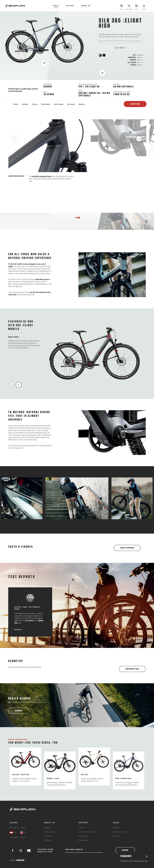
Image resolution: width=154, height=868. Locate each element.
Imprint (117, 836)
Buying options (135, 104)
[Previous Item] (16, 139)
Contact (48, 840)
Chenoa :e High (53, 779)
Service (82, 828)
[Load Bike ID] (129, 6)
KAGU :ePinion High (123, 779)
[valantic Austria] (17, 860)
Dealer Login (18, 828)
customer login (18, 837)
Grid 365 (85, 775)
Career (47, 828)
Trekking (133, 60)
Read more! (19, 629)
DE (13, 833)
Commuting (132, 58)
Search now (19, 711)
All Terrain (132, 62)
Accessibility (119, 832)
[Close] (147, 857)
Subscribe (125, 850)
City (134, 55)
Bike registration (87, 832)
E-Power (133, 65)
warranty (83, 836)
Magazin (48, 836)
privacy (117, 828)
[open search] (137, 6)
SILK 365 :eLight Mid (21, 775)
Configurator (51, 832)
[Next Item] (139, 139)
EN (23, 833)
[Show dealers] (122, 6)
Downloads (84, 840)
